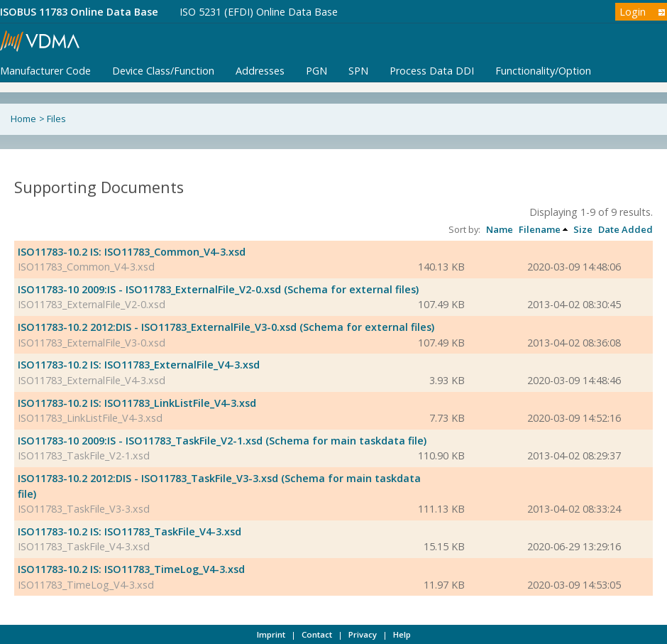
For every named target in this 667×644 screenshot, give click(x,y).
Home (23, 119)
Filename (540, 229)
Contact (317, 634)
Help (402, 634)
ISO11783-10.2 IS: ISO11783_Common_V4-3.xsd (132, 252)
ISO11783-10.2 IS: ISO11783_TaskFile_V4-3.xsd (129, 531)
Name (500, 229)
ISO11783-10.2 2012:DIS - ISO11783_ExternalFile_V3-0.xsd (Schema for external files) (226, 327)
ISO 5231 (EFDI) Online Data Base (259, 12)
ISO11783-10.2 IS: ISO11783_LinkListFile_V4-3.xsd (137, 403)
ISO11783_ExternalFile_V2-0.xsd (92, 304)
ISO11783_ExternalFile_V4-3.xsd (92, 380)
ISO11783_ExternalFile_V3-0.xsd (92, 343)
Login (633, 12)
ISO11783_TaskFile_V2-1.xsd (84, 455)
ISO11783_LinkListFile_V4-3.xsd (90, 418)
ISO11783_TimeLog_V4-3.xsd (86, 585)
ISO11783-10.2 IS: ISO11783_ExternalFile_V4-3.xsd (139, 365)
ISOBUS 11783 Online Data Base (79, 12)
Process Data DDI (432, 71)
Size (583, 229)
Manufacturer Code (45, 71)
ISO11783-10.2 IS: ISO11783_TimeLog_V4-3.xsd (131, 569)
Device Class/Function (163, 71)
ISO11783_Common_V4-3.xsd (86, 267)
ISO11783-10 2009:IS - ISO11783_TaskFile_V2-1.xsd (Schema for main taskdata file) (222, 441)
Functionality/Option (543, 71)
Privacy (363, 634)
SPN (358, 71)
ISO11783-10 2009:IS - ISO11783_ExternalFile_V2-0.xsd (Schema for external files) (218, 289)
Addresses (260, 71)
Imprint (271, 634)
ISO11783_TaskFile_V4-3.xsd (84, 546)
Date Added (625, 229)
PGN (316, 71)
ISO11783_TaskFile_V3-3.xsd (84, 509)
